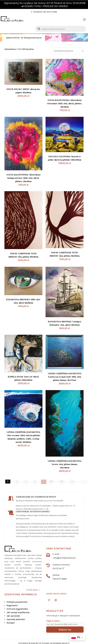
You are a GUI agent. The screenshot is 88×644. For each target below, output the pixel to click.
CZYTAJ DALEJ (32, 590)
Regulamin (12, 605)
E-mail (56, 554)
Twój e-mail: (53, 621)
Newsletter (55, 611)
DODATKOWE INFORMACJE (21, 594)
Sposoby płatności (16, 619)
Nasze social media (56, 594)
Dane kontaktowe (59, 549)
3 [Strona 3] (26, 481)
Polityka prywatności (17, 602)
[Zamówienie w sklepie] (68, 51)
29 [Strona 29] (51, 481)
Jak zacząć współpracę (18, 612)
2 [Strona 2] (17, 481)
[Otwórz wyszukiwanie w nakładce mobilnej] (60, 29)
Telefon (56, 575)
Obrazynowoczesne (33, 38)
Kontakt (11, 623)
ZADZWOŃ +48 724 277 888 (45, 12)
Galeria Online (13, 38)
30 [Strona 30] (62, 481)
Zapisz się (65, 630)
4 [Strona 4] (35, 481)
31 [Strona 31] (72, 481)
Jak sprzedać (13, 616)
